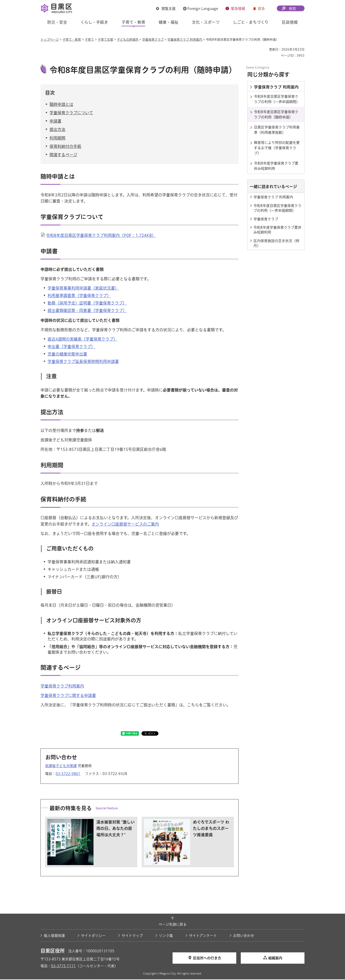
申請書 (55, 122)
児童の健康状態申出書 (67, 355)
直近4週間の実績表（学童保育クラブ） (82, 339)
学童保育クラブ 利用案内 (185, 40)
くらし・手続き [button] (94, 22)
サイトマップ (132, 936)
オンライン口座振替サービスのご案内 (125, 524)
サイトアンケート (203, 936)
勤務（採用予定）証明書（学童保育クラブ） (87, 303)
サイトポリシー (93, 936)
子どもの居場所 (128, 40)
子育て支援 (105, 40)
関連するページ (63, 155)
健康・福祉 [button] (169, 22)
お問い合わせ (244, 936)
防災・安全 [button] (57, 22)
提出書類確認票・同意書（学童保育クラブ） (87, 311)
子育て (89, 40)
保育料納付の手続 (65, 147)
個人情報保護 (54, 936)
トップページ (50, 40)
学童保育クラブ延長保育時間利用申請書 (83, 362)
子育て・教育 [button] (133, 22)
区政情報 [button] (290, 22)
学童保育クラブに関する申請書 (68, 696)
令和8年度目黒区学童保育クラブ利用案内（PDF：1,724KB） (101, 236)
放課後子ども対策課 (61, 766)
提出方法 (57, 130)
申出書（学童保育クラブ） (71, 347)
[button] (166, 9)
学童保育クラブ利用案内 (62, 686)
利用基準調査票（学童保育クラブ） (79, 296)
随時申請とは (61, 105)
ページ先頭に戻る (172, 925)
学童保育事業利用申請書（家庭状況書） (83, 289)
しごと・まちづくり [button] (251, 22)
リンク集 (166, 936)
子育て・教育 (72, 40)
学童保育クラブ (153, 40)
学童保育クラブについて (71, 113)
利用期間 (57, 138)
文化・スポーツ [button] (206, 22)
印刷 (264, 49)
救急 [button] (261, 9)
